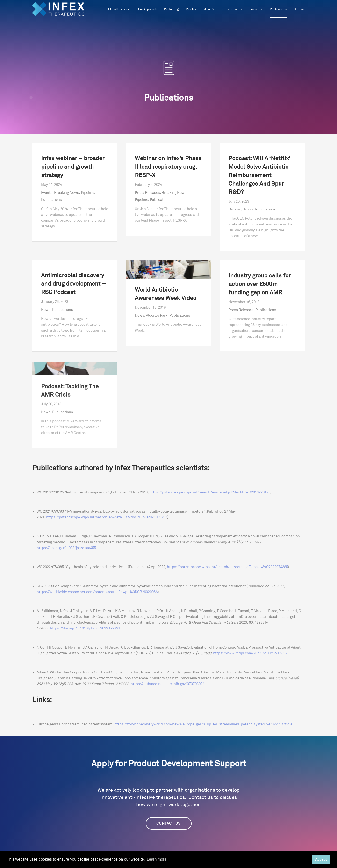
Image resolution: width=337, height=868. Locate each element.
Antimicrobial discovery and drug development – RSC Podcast (73, 296)
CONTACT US (169, 823)
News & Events (232, 9)
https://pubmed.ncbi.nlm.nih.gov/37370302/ (167, 684)
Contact (299, 9)
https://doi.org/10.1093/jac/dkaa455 (66, 548)
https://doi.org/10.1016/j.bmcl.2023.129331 (85, 628)
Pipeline (191, 9)
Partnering (171, 9)
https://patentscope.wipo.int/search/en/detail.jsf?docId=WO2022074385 (227, 567)
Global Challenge (119, 9)
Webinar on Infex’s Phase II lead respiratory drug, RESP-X (168, 167)
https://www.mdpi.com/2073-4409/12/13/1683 (252, 653)
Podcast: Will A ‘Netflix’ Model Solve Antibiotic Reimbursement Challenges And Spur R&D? (259, 176)
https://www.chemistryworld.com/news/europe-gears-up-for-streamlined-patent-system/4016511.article (203, 724)
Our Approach (147, 9)
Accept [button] (321, 859)
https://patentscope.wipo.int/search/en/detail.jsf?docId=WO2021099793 (107, 517)
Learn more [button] (157, 859)
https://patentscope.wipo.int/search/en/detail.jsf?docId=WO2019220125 (210, 492)
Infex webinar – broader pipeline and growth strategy (73, 167)
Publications (278, 9)
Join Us (209, 9)
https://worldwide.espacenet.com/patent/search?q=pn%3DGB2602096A (97, 592)
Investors (256, 9)
